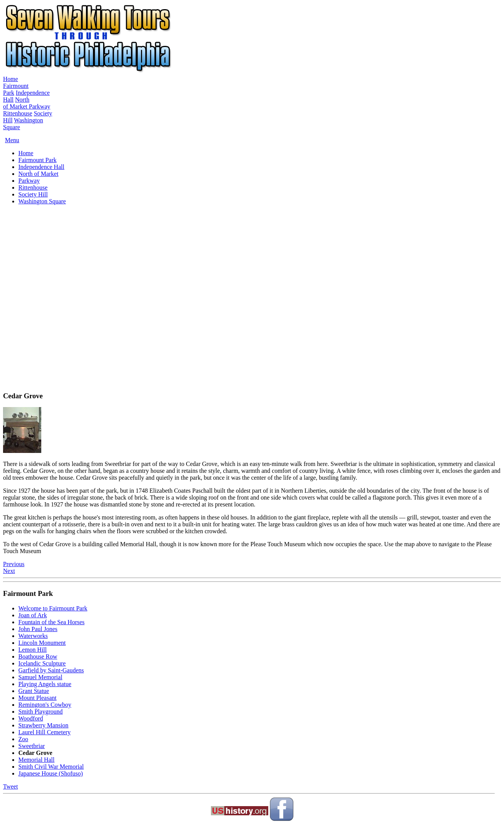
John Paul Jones (38, 629)
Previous (14, 564)
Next (9, 571)
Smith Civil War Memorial (51, 767)
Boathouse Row (38, 656)
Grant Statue (34, 691)
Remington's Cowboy (45, 705)
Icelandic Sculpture (42, 663)
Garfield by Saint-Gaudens (51, 670)
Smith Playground (41, 712)
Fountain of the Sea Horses (51, 622)
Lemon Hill (32, 650)
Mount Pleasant (37, 698)
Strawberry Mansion (43, 725)
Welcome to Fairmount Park (53, 608)
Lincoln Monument (42, 643)
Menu (12, 140)
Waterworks (33, 636)
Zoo (23, 739)
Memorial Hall (36, 760)
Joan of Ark (33, 615)
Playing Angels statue (45, 684)
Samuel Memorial (40, 677)
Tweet (11, 786)
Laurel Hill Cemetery (45, 732)
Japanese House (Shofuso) (51, 773)
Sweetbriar (32, 746)
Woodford (31, 718)
